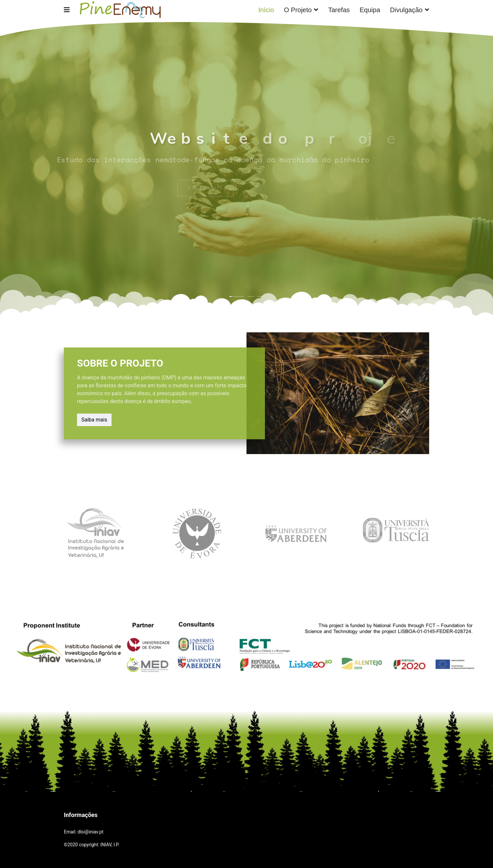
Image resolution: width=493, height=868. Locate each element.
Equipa (370, 10)
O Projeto (298, 10)
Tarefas (339, 10)
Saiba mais (96, 419)
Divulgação (406, 10)
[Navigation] (67, 10)
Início (266, 10)
